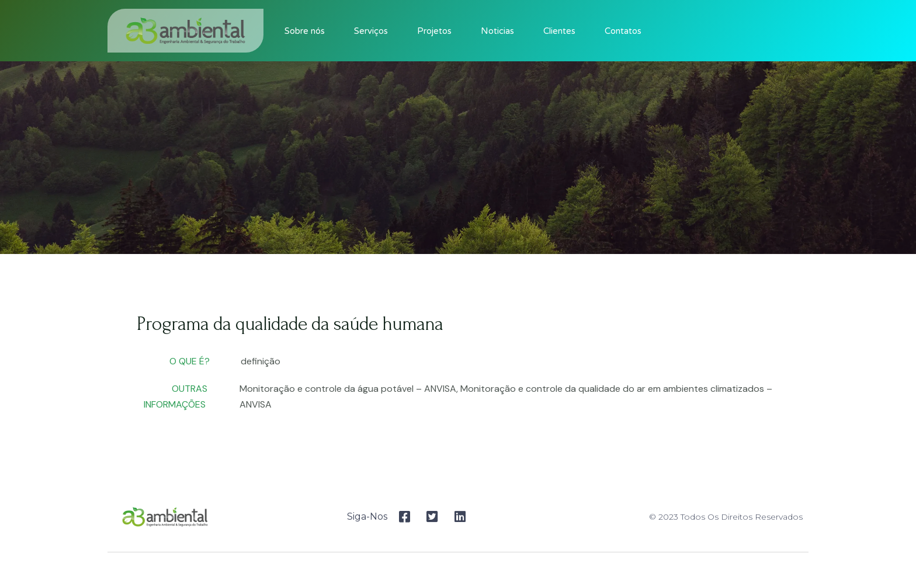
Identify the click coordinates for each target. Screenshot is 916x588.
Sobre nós (305, 31)
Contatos (623, 31)
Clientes (559, 31)
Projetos (434, 31)
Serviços (371, 31)
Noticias (497, 31)
